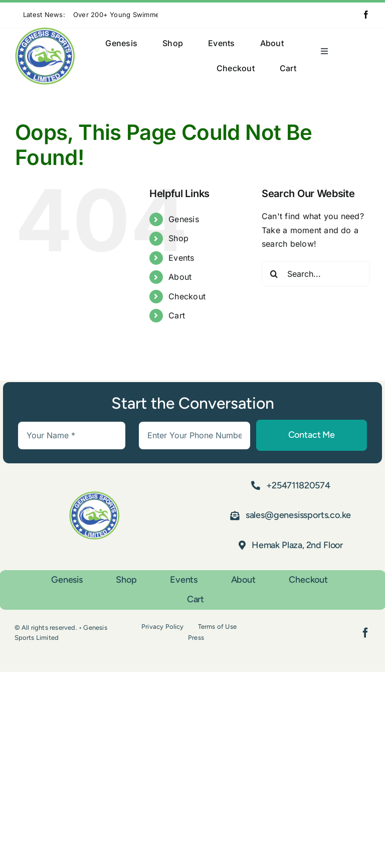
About (180, 277)
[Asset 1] (45, 32)
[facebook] (366, 15)
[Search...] (316, 274)
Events (181, 258)
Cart (177, 315)
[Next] (178, 15)
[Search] (274, 274)
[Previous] (165, 15)
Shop (178, 238)
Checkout (187, 296)
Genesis (184, 219)
